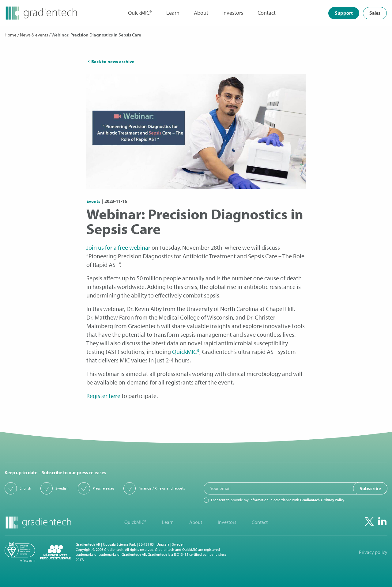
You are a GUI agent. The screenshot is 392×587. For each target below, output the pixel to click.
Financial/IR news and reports (162, 488)
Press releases (104, 488)
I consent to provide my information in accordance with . (278, 500)
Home (11, 35)
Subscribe (370, 488)
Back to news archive (113, 62)
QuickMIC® (186, 352)
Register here (103, 396)
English (25, 488)
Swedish (62, 488)
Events (93, 201)
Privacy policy (373, 552)
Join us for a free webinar (118, 247)
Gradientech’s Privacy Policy (322, 500)
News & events (34, 35)
